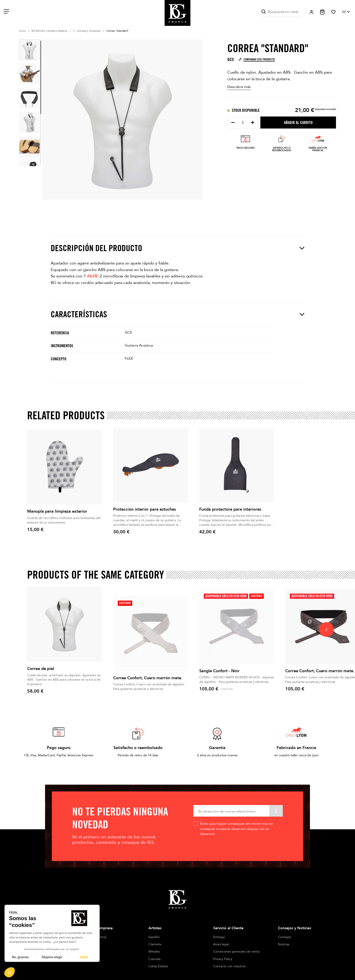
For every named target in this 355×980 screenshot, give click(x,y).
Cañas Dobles (158, 966)
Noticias (284, 944)
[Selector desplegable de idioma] (346, 12)
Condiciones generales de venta (236, 952)
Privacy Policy (223, 959)
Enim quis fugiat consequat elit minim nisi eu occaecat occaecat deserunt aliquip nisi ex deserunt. (236, 829)
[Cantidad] (243, 123)
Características (177, 314)
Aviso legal (221, 944)
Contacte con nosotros (229, 966)
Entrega (219, 937)
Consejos (284, 937)
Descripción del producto (177, 248)
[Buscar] (282, 12)
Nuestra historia (95, 937)
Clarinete (155, 944)
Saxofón (154, 937)
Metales (154, 952)
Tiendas (89, 944)
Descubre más (239, 87)
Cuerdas (155, 959)
